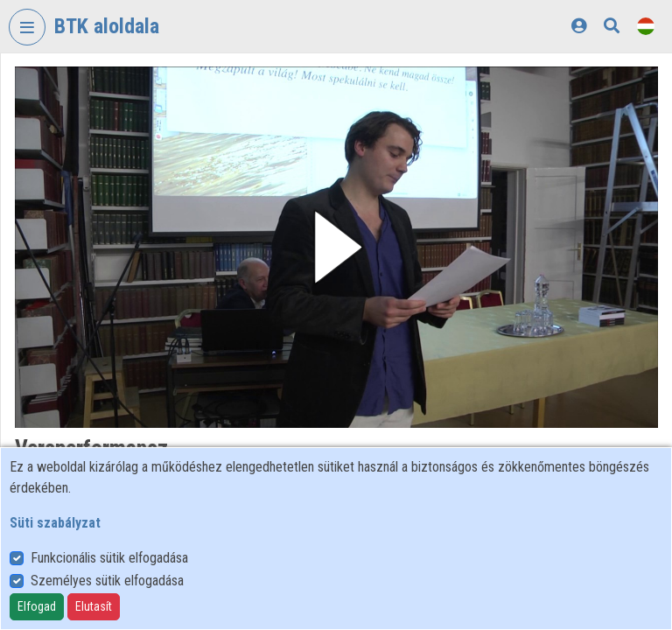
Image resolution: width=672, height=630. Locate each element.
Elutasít (94, 606)
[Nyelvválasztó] (646, 26)
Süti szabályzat (55, 523)
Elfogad (37, 606)
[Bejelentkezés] (579, 26)
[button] (336, 247)
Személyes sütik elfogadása (107, 581)
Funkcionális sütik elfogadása (109, 558)
